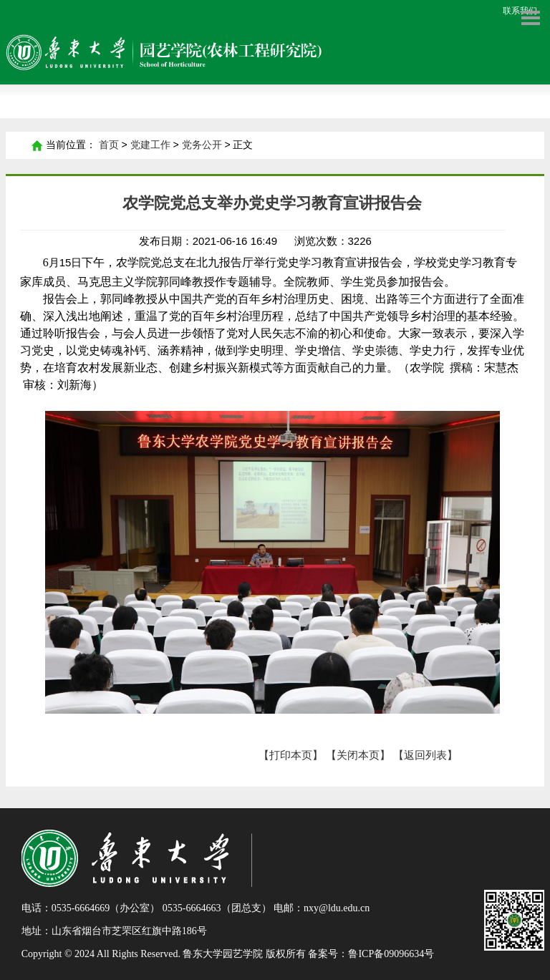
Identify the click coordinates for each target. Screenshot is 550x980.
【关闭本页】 (358, 755)
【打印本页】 (291, 755)
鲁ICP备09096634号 (391, 954)
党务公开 (202, 145)
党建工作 (150, 145)
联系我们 (520, 11)
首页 (37, 145)
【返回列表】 (425, 755)
